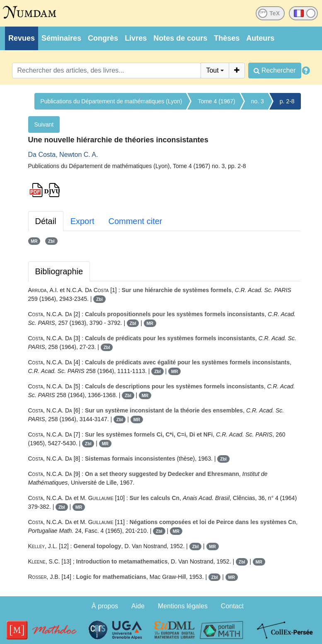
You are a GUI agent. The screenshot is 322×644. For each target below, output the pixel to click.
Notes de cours (180, 38)
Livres (136, 38)
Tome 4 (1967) (216, 101)
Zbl (51, 241)
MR (34, 241)
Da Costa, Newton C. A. (63, 155)
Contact (232, 606)
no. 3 (258, 101)
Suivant (44, 124)
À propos (105, 606)
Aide (138, 606)
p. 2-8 (287, 101)
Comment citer (135, 221)
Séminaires (61, 38)
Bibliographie (59, 271)
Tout (212, 70)
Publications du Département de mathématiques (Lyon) (111, 101)
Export (82, 221)
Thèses (227, 38)
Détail (46, 221)
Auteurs (260, 38)
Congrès (103, 38)
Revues (22, 38)
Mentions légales (183, 606)
